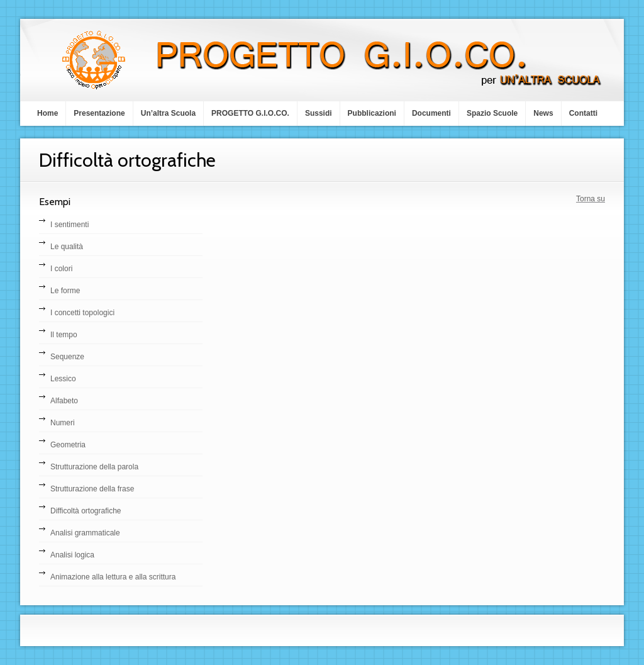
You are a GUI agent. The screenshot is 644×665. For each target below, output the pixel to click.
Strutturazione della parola (94, 467)
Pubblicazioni (372, 113)
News (543, 113)
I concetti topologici (82, 313)
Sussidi (319, 113)
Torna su (591, 199)
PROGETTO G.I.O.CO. (250, 113)
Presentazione (99, 113)
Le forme (65, 291)
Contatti (583, 113)
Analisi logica (72, 555)
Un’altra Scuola (168, 113)
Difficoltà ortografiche (86, 511)
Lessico (63, 379)
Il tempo (64, 335)
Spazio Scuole (492, 113)
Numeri (63, 423)
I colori (61, 269)
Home (47, 113)
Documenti (431, 113)
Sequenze (67, 357)
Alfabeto (64, 401)
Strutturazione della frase (92, 489)
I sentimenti (69, 225)
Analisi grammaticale (85, 533)
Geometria (68, 445)
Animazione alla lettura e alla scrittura (113, 577)
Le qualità (67, 247)
